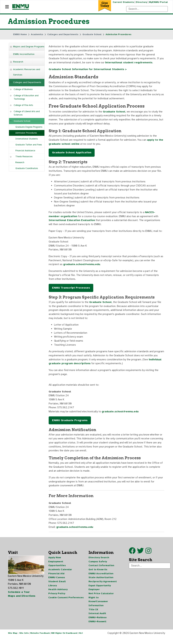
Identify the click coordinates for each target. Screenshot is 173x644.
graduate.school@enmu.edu (82, 267)
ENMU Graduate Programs (70, 425)
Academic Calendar (60, 576)
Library (53, 592)
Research (18, 62)
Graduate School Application (72, 154)
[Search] (147, 9)
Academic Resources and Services (27, 72)
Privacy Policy (57, 600)
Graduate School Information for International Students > (88, 70)
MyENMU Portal (158, 2)
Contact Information (101, 572)
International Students (27, 139)
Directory (141, 2)
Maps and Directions (22, 602)
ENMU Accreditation (24, 54)
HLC (81, 640)
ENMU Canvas (57, 584)
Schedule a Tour (19, 598)
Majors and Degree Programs (29, 47)
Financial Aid (56, 580)
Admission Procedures (26, 133)
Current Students (123, 2)
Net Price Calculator (101, 600)
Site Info (24, 640)
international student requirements (129, 63)
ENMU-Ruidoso (98, 624)
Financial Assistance (25, 151)
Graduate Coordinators (27, 169)
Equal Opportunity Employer (100, 594)
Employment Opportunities (57, 570)
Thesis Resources (24, 157)
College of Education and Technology (26, 97)
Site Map (13, 640)
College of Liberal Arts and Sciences (27, 113)
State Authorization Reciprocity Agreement (103, 586)
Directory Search (99, 564)
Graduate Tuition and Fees (29, 145)
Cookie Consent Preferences (66, 604)
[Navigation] (7, 7)
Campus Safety (98, 568)
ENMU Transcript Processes (71, 291)
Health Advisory (58, 596)
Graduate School (22, 121)
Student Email (57, 588)
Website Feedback (40, 640)
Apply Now (55, 564)
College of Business (23, 89)
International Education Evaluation (72, 223)
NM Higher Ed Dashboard (64, 640)
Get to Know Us (98, 576)
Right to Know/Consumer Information (98, 608)
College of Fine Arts (23, 105)
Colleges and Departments (27, 82)
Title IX (93, 616)
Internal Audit (97, 620)
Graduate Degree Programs (29, 127)
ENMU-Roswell (97, 628)
